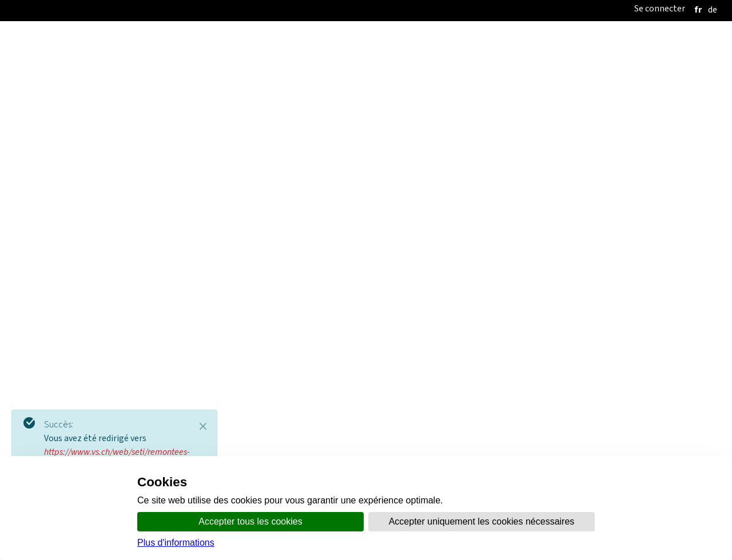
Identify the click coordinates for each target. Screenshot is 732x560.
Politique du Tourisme (338, 150)
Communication (369, 117)
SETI (175, 150)
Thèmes (425, 117)
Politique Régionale (239, 150)
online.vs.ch (474, 117)
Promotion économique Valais (548, 150)
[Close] (203, 426)
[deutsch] (713, 9)
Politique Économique (437, 150)
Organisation (301, 117)
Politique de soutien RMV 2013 (583, 279)
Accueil (248, 117)
